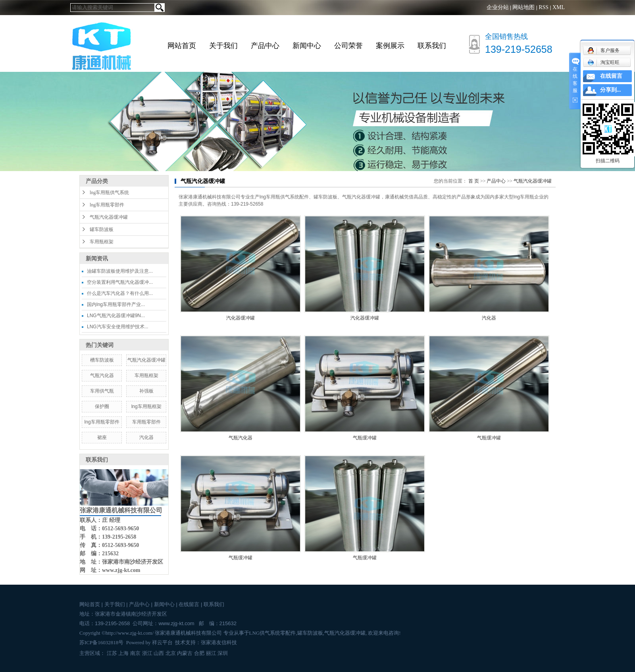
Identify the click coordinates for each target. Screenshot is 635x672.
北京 (171, 653)
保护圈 (102, 406)
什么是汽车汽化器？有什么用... (120, 293)
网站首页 (182, 46)
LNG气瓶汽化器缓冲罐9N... (116, 316)
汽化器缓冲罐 (241, 318)
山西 (159, 653)
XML (559, 7)
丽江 (211, 653)
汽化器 (146, 437)
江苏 (112, 653)
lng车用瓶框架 (146, 406)
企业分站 (498, 7)
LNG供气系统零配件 (273, 633)
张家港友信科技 (219, 642)
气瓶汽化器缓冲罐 (109, 217)
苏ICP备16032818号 (101, 642)
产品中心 (265, 46)
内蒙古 (185, 653)
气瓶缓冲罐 (365, 438)
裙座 (102, 437)
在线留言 (189, 604)
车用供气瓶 (102, 391)
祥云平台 (162, 642)
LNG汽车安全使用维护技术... (118, 327)
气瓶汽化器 (102, 375)
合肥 (199, 653)
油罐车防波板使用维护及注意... (120, 271)
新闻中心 (307, 46)
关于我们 (223, 46)
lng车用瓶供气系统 (109, 193)
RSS (544, 7)
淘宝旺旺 (603, 62)
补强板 (146, 391)
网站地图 (523, 7)
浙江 (147, 653)
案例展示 (390, 46)
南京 (135, 653)
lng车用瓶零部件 (107, 205)
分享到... (611, 90)
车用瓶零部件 (146, 422)
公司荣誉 (348, 46)
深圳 (223, 653)
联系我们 (432, 46)
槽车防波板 (102, 360)
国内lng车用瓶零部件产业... (116, 304)
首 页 (474, 181)
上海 (123, 653)
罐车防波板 (102, 229)
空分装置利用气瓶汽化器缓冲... (120, 282)
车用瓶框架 (102, 242)
